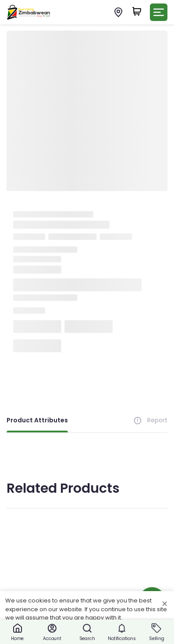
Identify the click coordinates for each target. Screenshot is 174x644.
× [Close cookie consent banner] (165, 604)
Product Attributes (37, 420)
